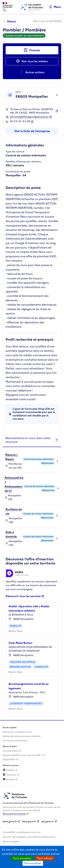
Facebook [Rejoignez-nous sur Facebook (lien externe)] (9, 775)
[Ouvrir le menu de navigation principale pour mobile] (54, 7)
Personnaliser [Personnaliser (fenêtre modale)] (33, 863)
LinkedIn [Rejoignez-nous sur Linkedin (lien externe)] (9, 770)
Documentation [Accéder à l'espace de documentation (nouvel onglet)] (11, 751)
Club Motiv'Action (20, 643)
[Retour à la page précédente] (11, 21)
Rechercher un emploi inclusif (17, 732)
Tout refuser (45, 858)
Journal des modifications (15, 741)
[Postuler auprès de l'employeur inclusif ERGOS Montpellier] (32, 50)
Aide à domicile (11, 534)
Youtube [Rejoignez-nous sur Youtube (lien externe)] (9, 779)
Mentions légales (11, 842)
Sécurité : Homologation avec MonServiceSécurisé (28, 837)
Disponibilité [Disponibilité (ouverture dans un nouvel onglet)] (9, 759)
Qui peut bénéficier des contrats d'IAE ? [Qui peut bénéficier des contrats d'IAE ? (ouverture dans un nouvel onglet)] (22, 755)
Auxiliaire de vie (14, 511)
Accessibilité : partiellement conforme (22, 832)
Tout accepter (22, 858)
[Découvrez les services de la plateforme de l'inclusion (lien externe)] (16, 795)
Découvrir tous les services (23, 596)
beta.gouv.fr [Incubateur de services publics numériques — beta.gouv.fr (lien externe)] (10, 821)
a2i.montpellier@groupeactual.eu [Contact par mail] (29, 117)
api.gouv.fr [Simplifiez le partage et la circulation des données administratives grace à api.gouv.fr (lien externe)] (48, 821)
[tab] (32, 440)
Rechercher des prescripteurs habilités (22, 736)
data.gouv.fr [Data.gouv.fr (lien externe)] (29, 821)
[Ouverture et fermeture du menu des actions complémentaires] (32, 72)
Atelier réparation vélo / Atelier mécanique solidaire (29, 608)
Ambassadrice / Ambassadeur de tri (14, 484)
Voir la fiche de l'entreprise (32, 131)
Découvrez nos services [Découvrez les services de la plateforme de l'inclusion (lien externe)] (14, 814)
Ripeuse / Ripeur (11, 457)
